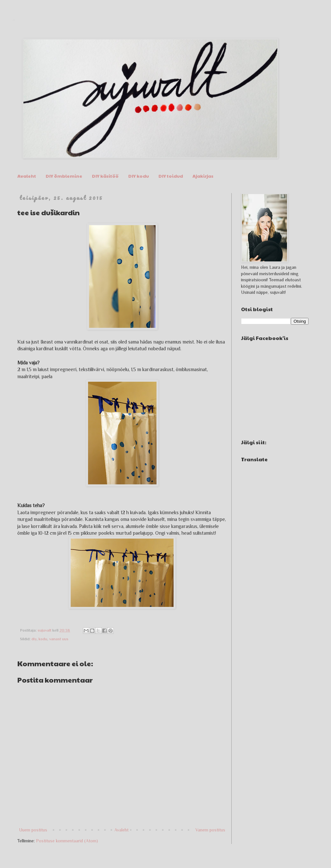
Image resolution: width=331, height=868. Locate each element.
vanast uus (59, 639)
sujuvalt (14, 20)
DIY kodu (139, 176)
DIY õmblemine (64, 176)
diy (34, 639)
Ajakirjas (203, 176)
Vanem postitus (210, 830)
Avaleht (27, 176)
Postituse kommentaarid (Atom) (67, 841)
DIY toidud (171, 176)
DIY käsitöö (105, 176)
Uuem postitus (33, 830)
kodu (43, 639)
